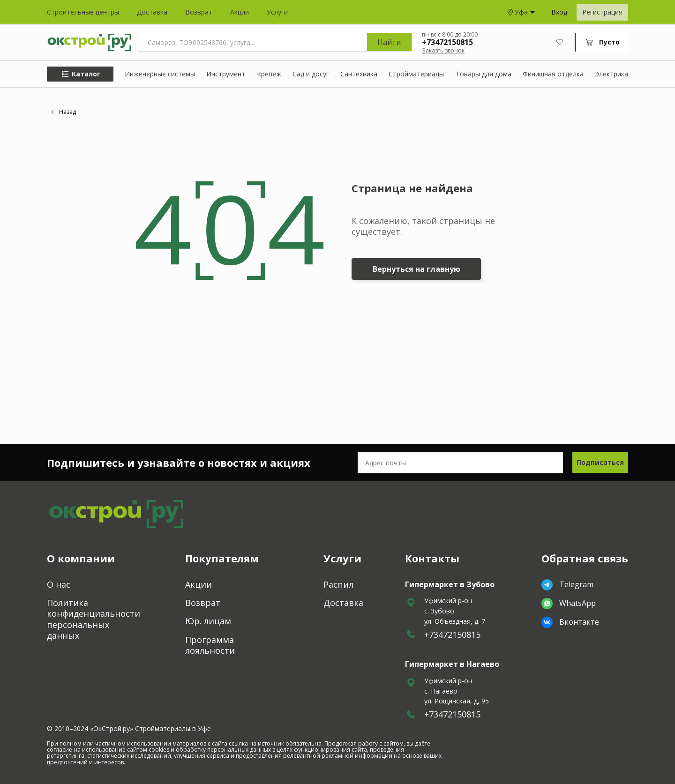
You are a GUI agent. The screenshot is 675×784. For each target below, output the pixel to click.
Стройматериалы (416, 74)
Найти (389, 42)
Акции (240, 12)
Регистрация (602, 12)
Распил (338, 585)
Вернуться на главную (416, 269)
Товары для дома (484, 74)
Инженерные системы (160, 74)
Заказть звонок (443, 50)
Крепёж (269, 74)
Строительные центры (83, 12)
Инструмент (226, 74)
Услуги (277, 12)
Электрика (611, 74)
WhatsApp (569, 604)
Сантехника (359, 74)
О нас (59, 585)
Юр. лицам (208, 621)
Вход (559, 12)
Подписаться (600, 462)
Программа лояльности (210, 645)
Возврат (199, 12)
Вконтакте (570, 622)
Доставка (152, 12)
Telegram (567, 585)
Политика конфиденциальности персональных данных (94, 619)
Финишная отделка (553, 74)
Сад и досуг (311, 74)
